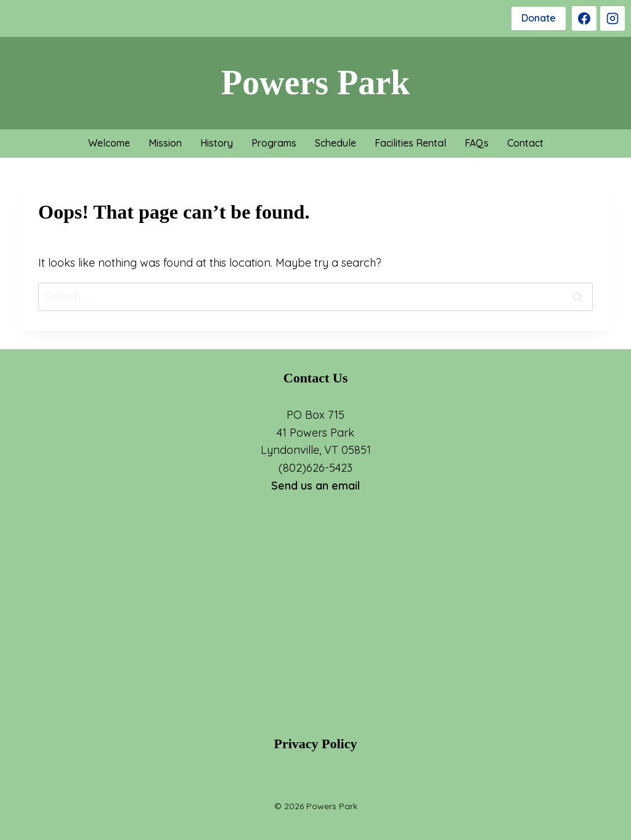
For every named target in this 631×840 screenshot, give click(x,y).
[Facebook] (584, 18)
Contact (525, 143)
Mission (165, 143)
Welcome (109, 143)
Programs (274, 143)
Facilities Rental (410, 143)
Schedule (336, 143)
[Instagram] (613, 18)
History (217, 143)
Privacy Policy (315, 744)
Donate (539, 18)
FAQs (477, 143)
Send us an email (315, 486)
